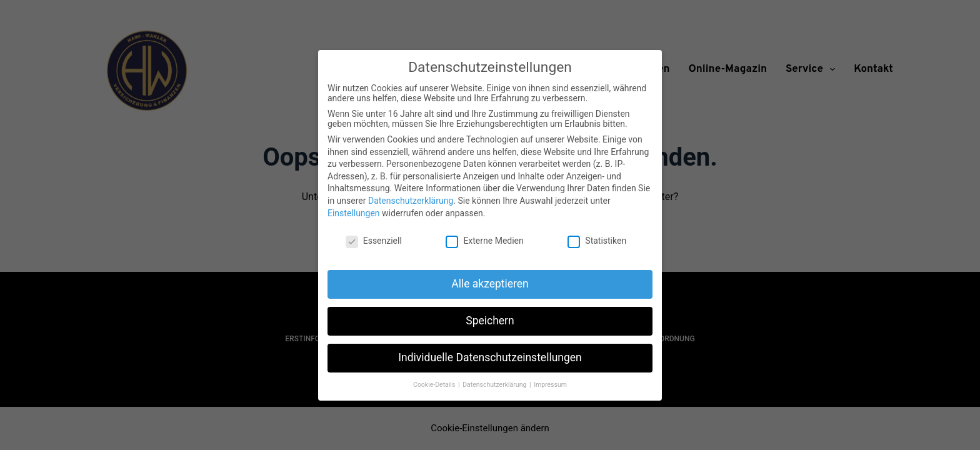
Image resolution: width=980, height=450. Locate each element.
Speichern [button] (490, 321)
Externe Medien (484, 241)
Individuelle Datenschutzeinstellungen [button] (490, 357)
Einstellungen (354, 213)
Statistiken (597, 241)
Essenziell (374, 241)
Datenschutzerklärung (411, 201)
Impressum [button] (550, 385)
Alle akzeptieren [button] (490, 284)
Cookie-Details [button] (435, 385)
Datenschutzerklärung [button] (495, 385)
